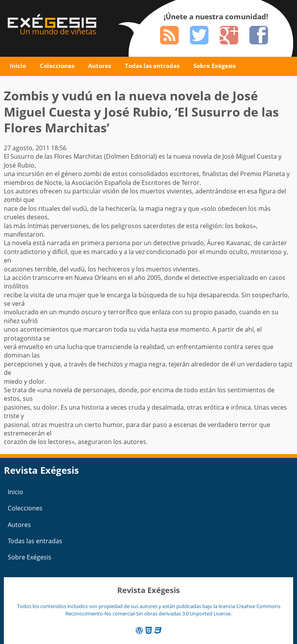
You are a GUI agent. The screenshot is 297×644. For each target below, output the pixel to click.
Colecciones (57, 66)
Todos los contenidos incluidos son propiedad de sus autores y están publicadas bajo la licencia (127, 606)
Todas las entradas (152, 66)
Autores (100, 66)
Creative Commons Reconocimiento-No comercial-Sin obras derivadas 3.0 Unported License (173, 610)
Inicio (18, 66)
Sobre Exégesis (214, 66)
